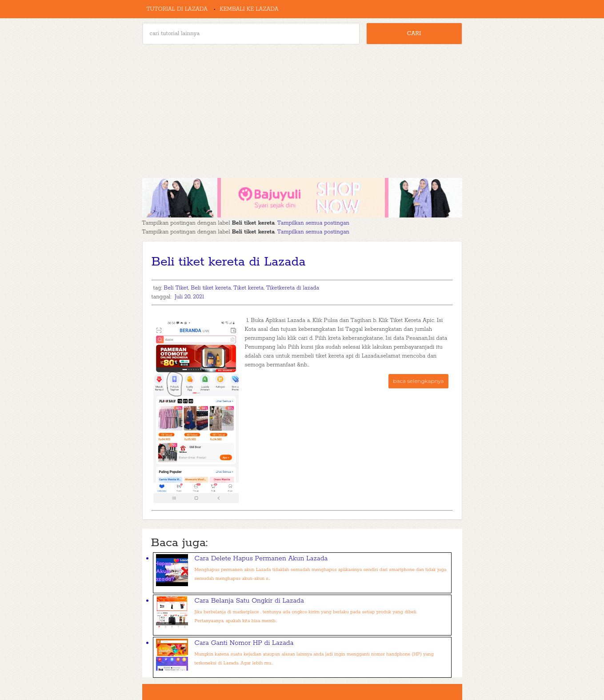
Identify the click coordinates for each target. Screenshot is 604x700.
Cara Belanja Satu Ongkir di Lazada (249, 601)
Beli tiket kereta (211, 288)
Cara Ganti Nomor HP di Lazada (244, 643)
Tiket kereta (248, 288)
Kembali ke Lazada (249, 9)
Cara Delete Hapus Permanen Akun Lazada (261, 558)
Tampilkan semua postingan (313, 223)
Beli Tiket (176, 288)
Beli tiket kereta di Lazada (229, 262)
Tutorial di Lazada (177, 9)
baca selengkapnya (418, 381)
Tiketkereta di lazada (293, 288)
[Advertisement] (302, 111)
